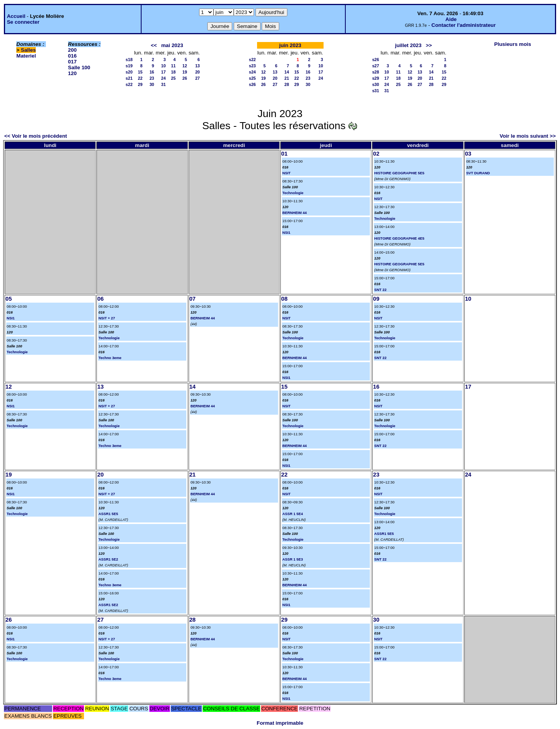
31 (163, 84)
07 (192, 299)
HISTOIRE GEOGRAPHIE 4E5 (399, 238)
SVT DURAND (478, 173)
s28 (376, 72)
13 (198, 66)
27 (198, 78)
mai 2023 (172, 45)
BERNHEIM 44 (295, 213)
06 (100, 299)
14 (287, 72)
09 (376, 299)
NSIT (286, 173)
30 (152, 84)
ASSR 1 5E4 (293, 514)
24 (163, 78)
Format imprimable (280, 723)
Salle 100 (79, 67)
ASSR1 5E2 (108, 559)
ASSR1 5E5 (108, 514)
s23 (252, 66)
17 (163, 72)
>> (429, 45)
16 (152, 72)
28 (287, 84)
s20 (129, 72)
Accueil (16, 16)
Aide (451, 19)
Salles (29, 50)
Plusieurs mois (513, 44)
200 (72, 50)
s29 (376, 78)
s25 (252, 78)
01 (284, 154)
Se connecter (23, 22)
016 (72, 56)
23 (152, 78)
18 (173, 72)
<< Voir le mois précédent (36, 136)
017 (72, 62)
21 (287, 78)
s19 (129, 66)
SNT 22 (380, 290)
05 (9, 299)
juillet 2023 (408, 45)
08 (284, 299)
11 (173, 66)
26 (185, 78)
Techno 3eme (110, 358)
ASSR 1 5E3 (293, 559)
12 (185, 66)
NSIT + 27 (107, 318)
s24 (252, 72)
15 (140, 72)
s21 (129, 78)
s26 (252, 84)
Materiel (26, 56)
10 (163, 66)
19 (185, 72)
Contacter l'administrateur (463, 25)
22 (140, 78)
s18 (129, 60)
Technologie (293, 193)
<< (154, 45)
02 (376, 154)
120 (72, 73)
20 (198, 72)
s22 (129, 84)
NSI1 (286, 233)
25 (173, 78)
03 (468, 154)
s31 (376, 91)
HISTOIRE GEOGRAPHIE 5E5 (399, 173)
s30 (376, 84)
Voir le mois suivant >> (528, 136)
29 (140, 84)
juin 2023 (290, 45)
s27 (376, 66)
